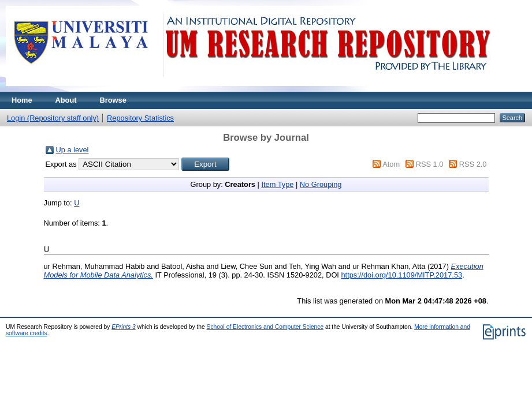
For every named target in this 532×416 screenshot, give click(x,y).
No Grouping (321, 184)
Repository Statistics (140, 118)
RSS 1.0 (430, 164)
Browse (113, 100)
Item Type (277, 184)
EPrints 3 (124, 327)
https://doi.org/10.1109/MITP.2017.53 (401, 275)
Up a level (72, 150)
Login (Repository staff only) (53, 118)
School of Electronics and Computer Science (265, 327)
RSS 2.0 (473, 164)
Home (22, 100)
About (66, 100)
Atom (391, 164)
